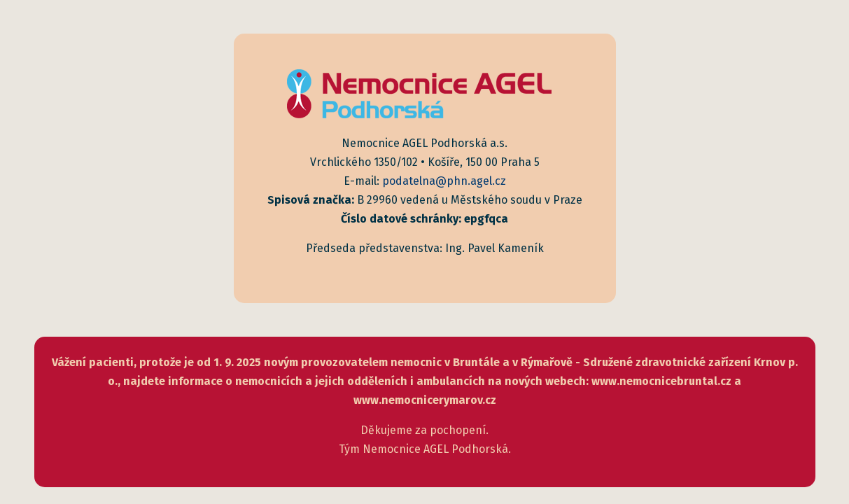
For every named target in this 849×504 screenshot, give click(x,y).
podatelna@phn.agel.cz (444, 181)
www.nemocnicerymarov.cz (425, 400)
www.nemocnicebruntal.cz (661, 381)
